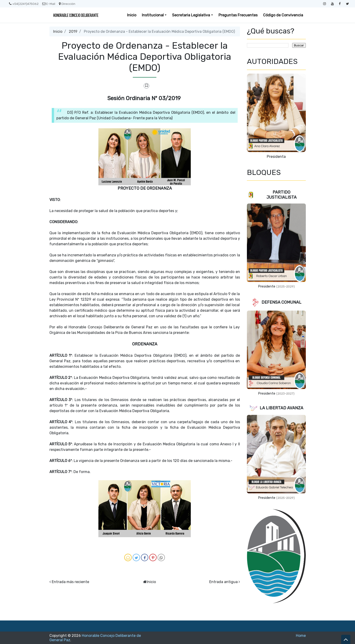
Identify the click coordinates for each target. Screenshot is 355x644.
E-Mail (49, 4)
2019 (73, 31)
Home (301, 636)
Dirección (67, 4)
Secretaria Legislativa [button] (191, 15)
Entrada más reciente (70, 582)
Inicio (132, 15)
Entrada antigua (223, 582)
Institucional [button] (153, 15)
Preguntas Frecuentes (238, 15)
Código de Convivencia (283, 15)
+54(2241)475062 (24, 4)
